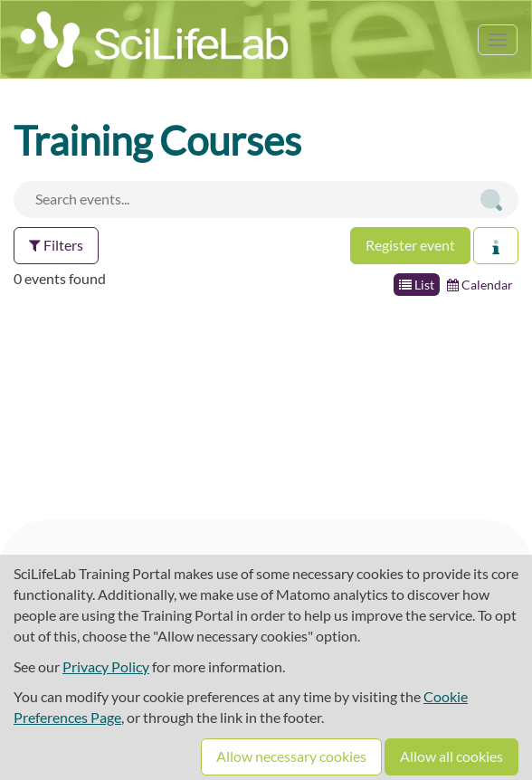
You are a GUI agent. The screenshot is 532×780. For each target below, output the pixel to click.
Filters (56, 245)
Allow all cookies (451, 756)
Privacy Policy (106, 666)
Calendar (480, 285)
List (417, 285)
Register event (410, 245)
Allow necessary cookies (291, 756)
